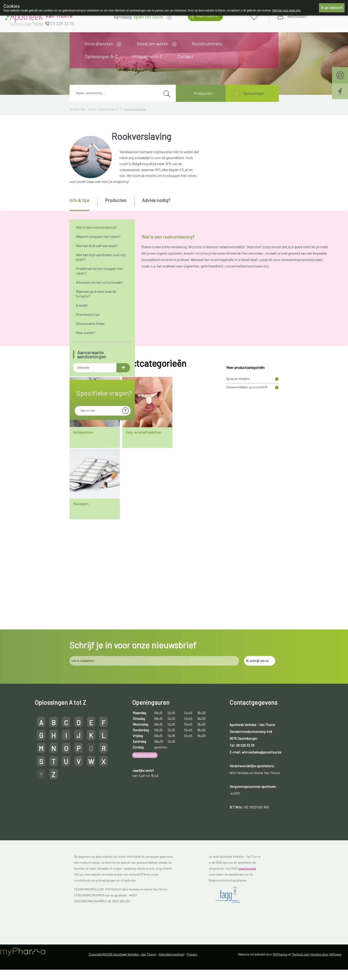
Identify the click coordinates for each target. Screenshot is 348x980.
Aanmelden (297, 16)
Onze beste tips (88, 314)
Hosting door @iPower (326, 974)
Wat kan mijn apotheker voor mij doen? (101, 257)
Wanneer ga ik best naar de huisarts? (96, 294)
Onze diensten (99, 44)
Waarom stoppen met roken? (98, 236)
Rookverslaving (135, 109)
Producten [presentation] (116, 200)
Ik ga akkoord (332, 8)
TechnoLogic (301, 974)
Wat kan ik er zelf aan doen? (97, 246)
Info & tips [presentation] (79, 200)
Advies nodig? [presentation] (156, 200)
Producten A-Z (147, 56)
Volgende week (145, 775)
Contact (185, 56)
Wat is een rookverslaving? (96, 227)
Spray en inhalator (238, 490)
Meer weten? (86, 333)
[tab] (83, 204)
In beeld (82, 305)
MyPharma (280, 974)
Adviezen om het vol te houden (99, 282)
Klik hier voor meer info (286, 11)
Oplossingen (254, 93)
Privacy (192, 974)
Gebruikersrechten (171, 974)
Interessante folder (90, 323)
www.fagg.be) (247, 888)
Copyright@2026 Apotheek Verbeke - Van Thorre (122, 974)
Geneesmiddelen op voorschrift (247, 498)
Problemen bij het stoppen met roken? (99, 271)
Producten (203, 93)
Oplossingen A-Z (101, 56)
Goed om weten (153, 44)
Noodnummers (207, 44)
